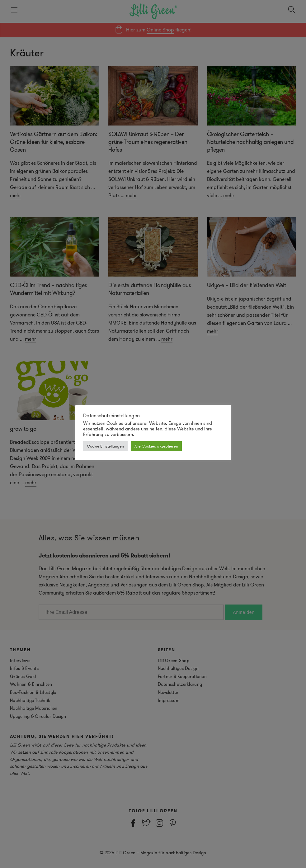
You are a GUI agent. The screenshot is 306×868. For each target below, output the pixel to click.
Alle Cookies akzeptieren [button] (156, 446)
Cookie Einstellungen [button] (105, 446)
